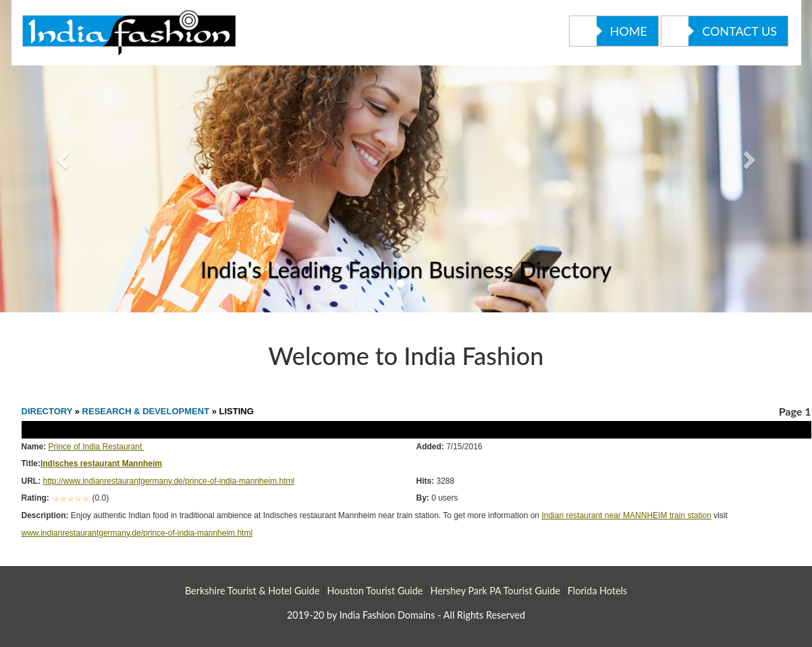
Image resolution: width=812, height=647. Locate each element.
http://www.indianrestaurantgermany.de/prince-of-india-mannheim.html (169, 481)
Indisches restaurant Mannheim (101, 463)
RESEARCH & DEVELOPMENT (147, 411)
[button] (61, 156)
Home (608, 31)
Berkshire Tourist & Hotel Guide (252, 591)
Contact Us (719, 31)
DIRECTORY (47, 411)
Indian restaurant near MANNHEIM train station (626, 515)
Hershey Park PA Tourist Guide (495, 591)
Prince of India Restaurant (96, 447)
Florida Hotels (597, 591)
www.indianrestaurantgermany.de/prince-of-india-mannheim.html (137, 533)
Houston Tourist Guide (375, 591)
